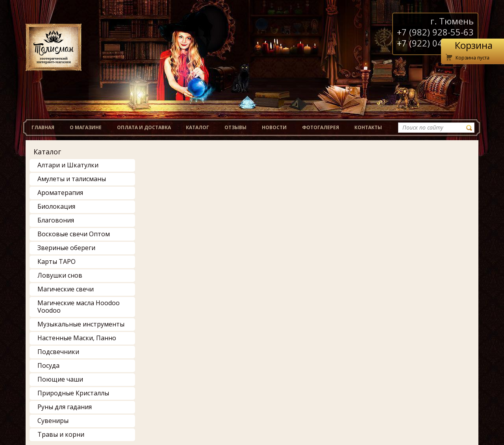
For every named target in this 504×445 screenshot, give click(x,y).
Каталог (47, 152)
